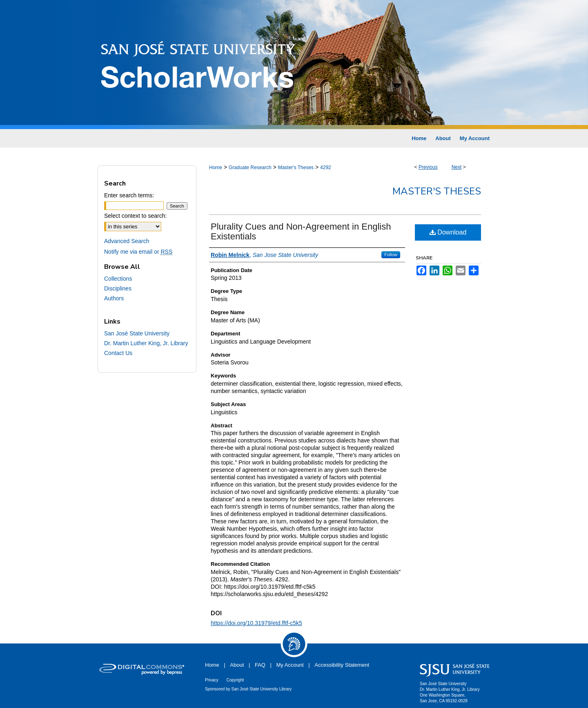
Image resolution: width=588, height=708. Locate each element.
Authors (114, 298)
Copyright (235, 680)
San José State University (137, 333)
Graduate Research (250, 168)
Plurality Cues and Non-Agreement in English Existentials (301, 231)
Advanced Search (127, 241)
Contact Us (118, 353)
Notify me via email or (138, 252)
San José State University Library (262, 689)
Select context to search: (135, 216)
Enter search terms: (129, 195)
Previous (428, 167)
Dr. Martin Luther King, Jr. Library (146, 343)
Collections (118, 279)
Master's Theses (296, 168)
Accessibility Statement (342, 665)
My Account (290, 665)
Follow (391, 255)
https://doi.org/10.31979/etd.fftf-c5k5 (256, 623)
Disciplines (118, 288)
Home (216, 168)
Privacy (212, 680)
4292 (326, 168)
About (237, 665)
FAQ (260, 665)
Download (448, 232)
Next (457, 167)
